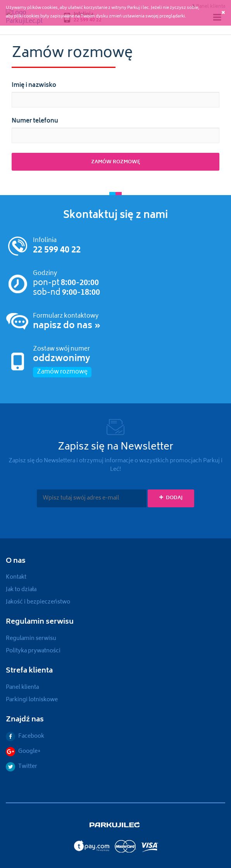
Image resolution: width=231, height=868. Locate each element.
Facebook (25, 736)
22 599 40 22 (57, 251)
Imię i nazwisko (34, 86)
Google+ (23, 751)
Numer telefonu (35, 121)
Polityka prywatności (33, 651)
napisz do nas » (67, 326)
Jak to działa (21, 590)
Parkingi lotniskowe (32, 700)
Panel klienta (22, 687)
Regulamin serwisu (31, 639)
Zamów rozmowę (62, 372)
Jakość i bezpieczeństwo (38, 602)
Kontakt (16, 577)
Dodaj (171, 498)
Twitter (22, 767)
